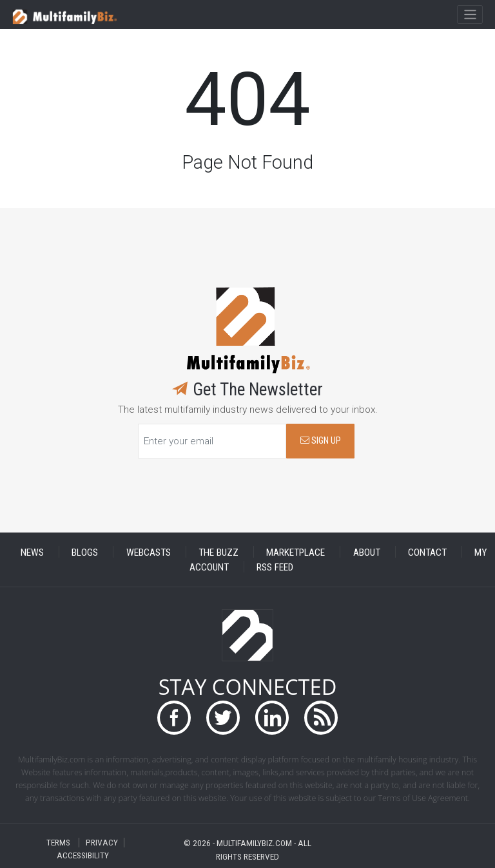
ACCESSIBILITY (83, 855)
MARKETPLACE (296, 552)
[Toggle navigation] (470, 15)
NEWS (32, 552)
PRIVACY (102, 843)
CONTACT (427, 552)
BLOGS (85, 552)
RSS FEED (275, 567)
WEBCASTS (149, 552)
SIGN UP (321, 441)
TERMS (58, 843)
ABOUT (367, 552)
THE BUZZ (218, 552)
